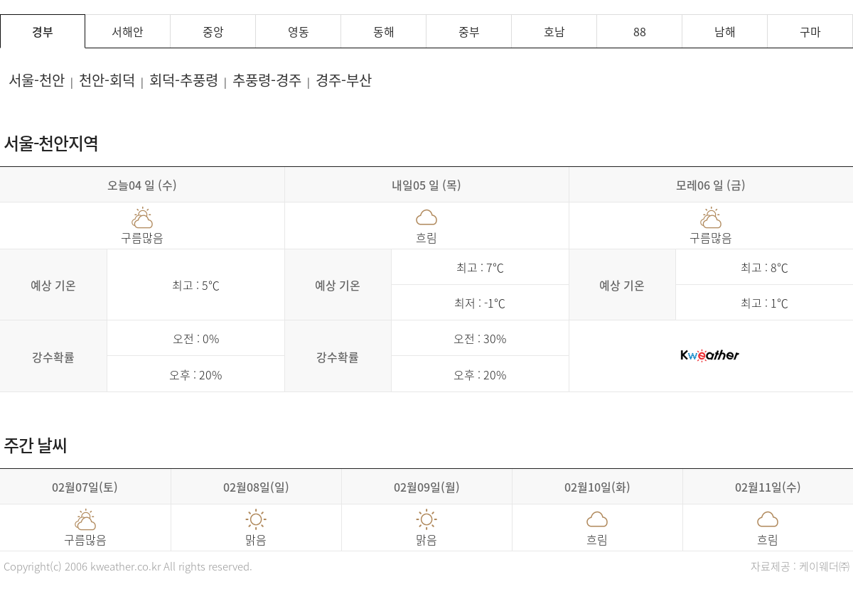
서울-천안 (37, 80)
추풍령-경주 (267, 80)
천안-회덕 (107, 80)
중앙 (213, 31)
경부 (43, 31)
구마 (810, 31)
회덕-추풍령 (184, 80)
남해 (725, 31)
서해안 (128, 31)
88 (640, 31)
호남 (554, 31)
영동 (299, 31)
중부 (469, 31)
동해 (384, 31)
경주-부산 (344, 80)
